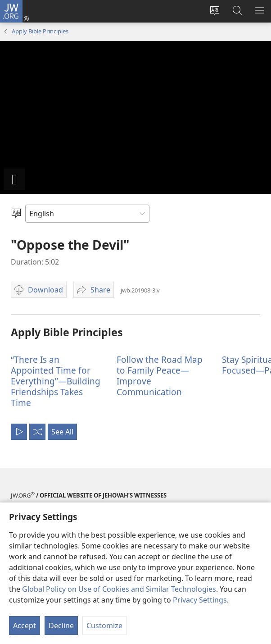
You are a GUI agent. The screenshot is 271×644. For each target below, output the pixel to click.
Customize (104, 626)
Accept (25, 626)
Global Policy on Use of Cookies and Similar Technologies (119, 589)
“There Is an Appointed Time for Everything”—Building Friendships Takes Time (56, 381)
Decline (61, 626)
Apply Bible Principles (40, 31)
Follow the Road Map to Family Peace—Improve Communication (160, 376)
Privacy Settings (200, 600)
